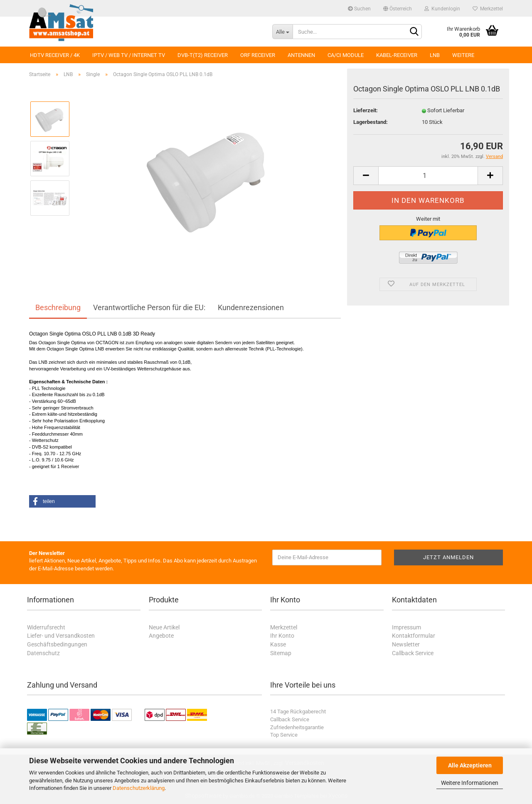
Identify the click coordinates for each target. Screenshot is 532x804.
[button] (62, 501)
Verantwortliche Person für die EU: (149, 307)
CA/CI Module (346, 55)
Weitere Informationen (470, 783)
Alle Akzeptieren (470, 765)
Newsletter (406, 644)
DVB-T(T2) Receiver (203, 55)
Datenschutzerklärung (139, 788)
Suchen (359, 9)
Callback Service (413, 653)
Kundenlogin (442, 9)
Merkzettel (488, 9)
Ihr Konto (282, 636)
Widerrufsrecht (46, 627)
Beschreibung (58, 307)
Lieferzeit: (366, 110)
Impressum (406, 627)
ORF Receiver (258, 55)
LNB (435, 55)
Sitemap (281, 653)
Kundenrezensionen (251, 307)
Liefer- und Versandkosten (61, 636)
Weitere (463, 55)
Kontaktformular (414, 636)
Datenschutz (43, 653)
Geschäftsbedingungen (57, 644)
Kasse (278, 644)
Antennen (301, 55)
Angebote (161, 636)
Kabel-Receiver (397, 55)
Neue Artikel (164, 627)
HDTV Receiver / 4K (55, 55)
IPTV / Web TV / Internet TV (129, 55)
